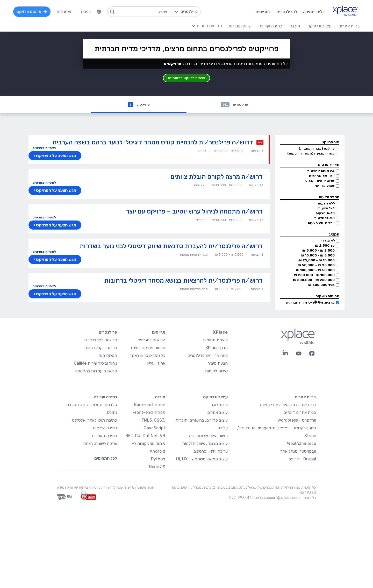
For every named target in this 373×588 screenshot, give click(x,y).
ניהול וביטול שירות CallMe (95, 364)
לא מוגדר (328, 241)
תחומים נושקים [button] (327, 297)
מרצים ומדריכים (249, 64)
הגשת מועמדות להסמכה (96, 372)
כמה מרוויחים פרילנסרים (208, 356)
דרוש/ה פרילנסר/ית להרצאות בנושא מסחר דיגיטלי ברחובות (183, 281)
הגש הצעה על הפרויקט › (54, 156)
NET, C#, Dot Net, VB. (145, 436)
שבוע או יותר (325, 186)
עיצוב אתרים (217, 413)
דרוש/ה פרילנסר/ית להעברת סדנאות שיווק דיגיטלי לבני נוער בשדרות (171, 247)
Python (158, 460)
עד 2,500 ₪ (325, 246)
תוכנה (160, 397)
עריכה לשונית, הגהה (100, 444)
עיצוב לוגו (220, 405)
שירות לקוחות (216, 372)
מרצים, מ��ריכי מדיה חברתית (310, 303)
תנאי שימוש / (144, 488)
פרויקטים (139, 105)
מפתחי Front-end (149, 413)
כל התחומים (277, 64)
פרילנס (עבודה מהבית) (317, 149)
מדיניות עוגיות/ (123, 488)
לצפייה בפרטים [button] (44, 148)
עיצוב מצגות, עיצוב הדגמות (205, 444)
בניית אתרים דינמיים (300, 413)
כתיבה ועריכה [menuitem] (265, 26)
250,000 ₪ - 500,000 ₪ (314, 280)
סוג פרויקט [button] (330, 143)
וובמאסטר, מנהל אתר (298, 452)
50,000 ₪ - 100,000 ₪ (315, 271)
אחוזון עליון (156, 364)
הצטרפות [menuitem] (70, 12)
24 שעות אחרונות (321, 171)
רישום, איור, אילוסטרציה (208, 436)
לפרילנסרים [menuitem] (281, 12)
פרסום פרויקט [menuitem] (37, 12)
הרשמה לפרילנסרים (101, 340)
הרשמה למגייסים (151, 340)
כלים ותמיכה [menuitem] (308, 12)
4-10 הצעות (325, 214)
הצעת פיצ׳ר (218, 364)
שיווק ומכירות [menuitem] (234, 26)
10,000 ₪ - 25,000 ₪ (317, 261)
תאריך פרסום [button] (329, 165)
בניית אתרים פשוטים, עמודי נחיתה (288, 405)
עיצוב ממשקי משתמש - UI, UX (202, 460)
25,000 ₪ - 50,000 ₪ (316, 266)
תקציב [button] (334, 235)
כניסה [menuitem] (91, 12)
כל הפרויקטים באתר (100, 348)
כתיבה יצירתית (105, 428)
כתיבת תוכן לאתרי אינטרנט (95, 421)
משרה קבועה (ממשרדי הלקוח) (311, 154)
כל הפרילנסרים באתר (147, 356)
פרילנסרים (235, 105)
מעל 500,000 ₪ (321, 285)
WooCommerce (302, 444)
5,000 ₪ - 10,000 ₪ (318, 256)
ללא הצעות (326, 204)
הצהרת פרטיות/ (100, 488)
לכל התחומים (106, 459)
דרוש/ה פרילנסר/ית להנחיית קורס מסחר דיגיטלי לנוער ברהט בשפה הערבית (153, 143)
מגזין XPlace (217, 348)
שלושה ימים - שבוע (320, 181)
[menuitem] (104, 12)
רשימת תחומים (215, 340)
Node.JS (157, 467)
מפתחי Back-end (150, 405)
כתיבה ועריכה (105, 397)
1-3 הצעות (326, 209)
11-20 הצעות (324, 219)
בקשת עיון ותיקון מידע (72, 488)
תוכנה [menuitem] (289, 26)
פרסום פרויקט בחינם (148, 348)
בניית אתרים (305, 397)
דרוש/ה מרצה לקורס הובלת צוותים (217, 177)
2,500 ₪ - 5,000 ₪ (318, 251)
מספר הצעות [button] (329, 198)
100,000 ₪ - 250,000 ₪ (314, 275)
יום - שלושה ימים (322, 176)
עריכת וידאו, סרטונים (210, 452)
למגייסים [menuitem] (257, 12)
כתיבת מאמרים (105, 436)
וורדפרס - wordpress (297, 421)
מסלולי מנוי (108, 356)
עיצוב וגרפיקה (215, 397)
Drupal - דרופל (302, 460)
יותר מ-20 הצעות (321, 223)
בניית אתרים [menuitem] (344, 26)
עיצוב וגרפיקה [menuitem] (314, 26)
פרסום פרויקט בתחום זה (187, 77)
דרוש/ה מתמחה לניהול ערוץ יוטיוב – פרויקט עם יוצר (194, 212)
